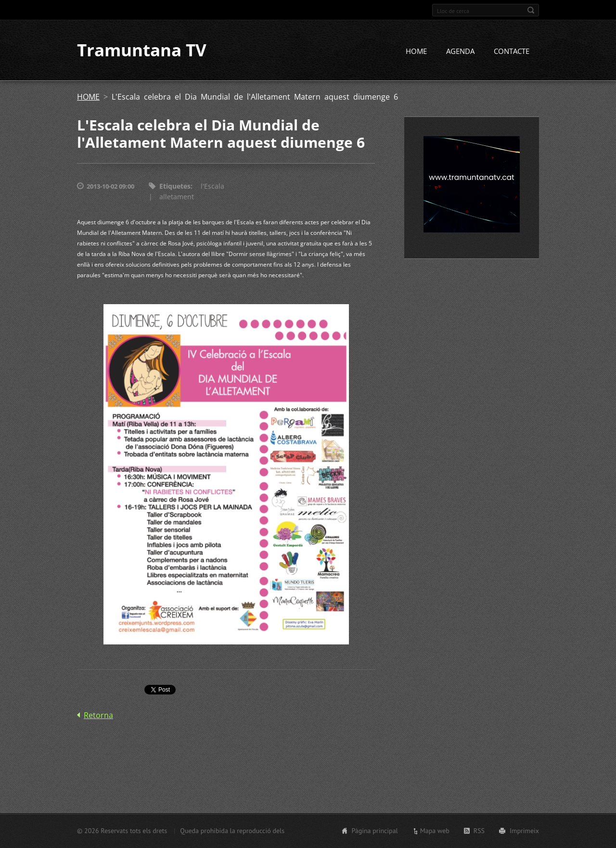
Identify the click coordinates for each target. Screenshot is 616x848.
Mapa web (435, 831)
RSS (479, 831)
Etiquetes (175, 186)
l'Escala (212, 186)
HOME (416, 51)
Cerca (531, 10)
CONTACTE (512, 51)
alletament (177, 197)
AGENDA (460, 51)
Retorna (98, 715)
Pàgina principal (374, 831)
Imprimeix (524, 831)
